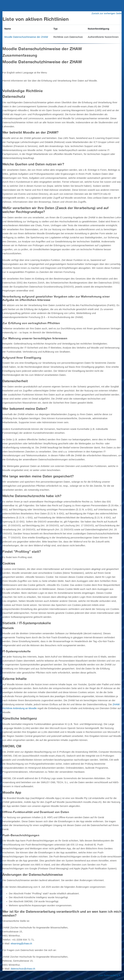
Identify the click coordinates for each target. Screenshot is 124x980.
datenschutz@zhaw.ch (23, 969)
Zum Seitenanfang (109, 975)
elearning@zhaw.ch (21, 944)
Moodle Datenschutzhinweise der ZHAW (26, 37)
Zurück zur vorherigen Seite (107, 13)
